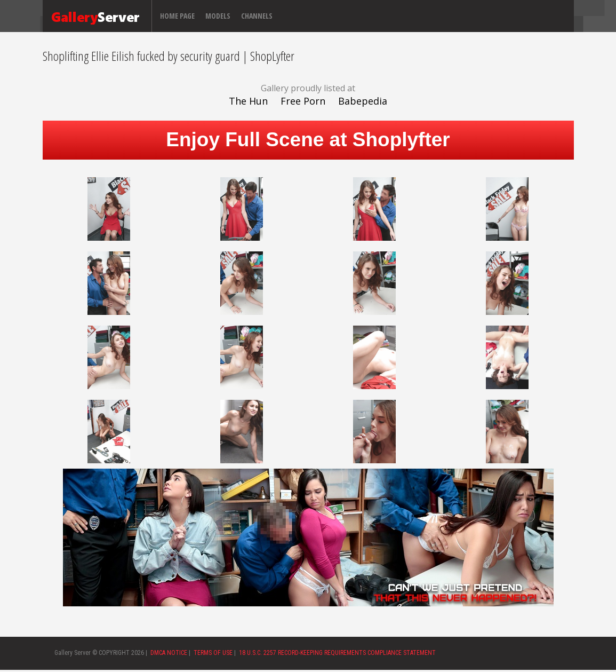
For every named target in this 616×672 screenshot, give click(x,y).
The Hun (248, 101)
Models (218, 16)
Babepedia (363, 101)
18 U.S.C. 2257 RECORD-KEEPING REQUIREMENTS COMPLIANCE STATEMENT (337, 653)
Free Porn (303, 101)
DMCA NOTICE (169, 653)
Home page (177, 16)
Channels (257, 16)
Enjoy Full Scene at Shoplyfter (308, 140)
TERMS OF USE (213, 653)
